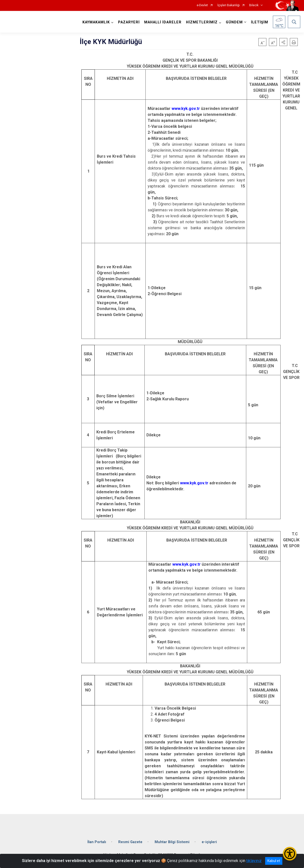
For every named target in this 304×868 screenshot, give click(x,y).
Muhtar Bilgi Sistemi (172, 842)
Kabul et (274, 861)
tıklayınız (254, 861)
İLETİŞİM (260, 22)
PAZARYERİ (129, 22)
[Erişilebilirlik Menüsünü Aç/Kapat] (290, 854)
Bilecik (254, 5)
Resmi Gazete (130, 842)
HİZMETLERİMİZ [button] (202, 22)
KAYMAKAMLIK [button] (96, 22)
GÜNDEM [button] (234, 22)
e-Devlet (202, 5)
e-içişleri (209, 842)
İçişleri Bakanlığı (229, 5)
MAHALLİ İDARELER (163, 22)
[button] (283, 42)
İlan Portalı (97, 842)
